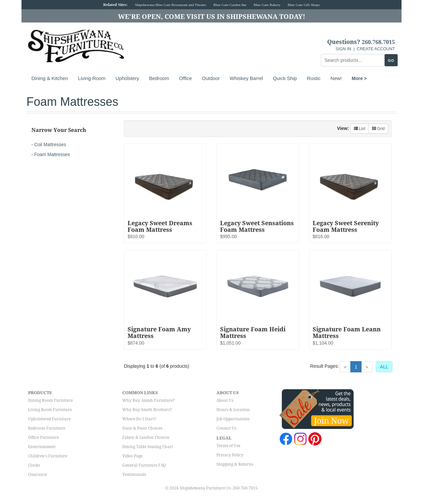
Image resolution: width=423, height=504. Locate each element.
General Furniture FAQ (144, 465)
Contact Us (226, 428)
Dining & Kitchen (50, 78)
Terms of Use (228, 446)
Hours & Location (233, 410)
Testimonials (134, 475)
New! (336, 78)
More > (359, 78)
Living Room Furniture (50, 410)
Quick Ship (285, 78)
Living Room (92, 78)
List (360, 129)
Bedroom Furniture (47, 428)
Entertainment (42, 447)
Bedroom (159, 78)
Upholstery (127, 78)
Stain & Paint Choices (142, 428)
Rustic (314, 78)
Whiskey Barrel (246, 78)
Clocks (34, 465)
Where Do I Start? (139, 419)
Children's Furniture (48, 456)
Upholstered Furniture (49, 419)
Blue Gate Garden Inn (230, 5)
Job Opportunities (233, 419)
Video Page (132, 456)
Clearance (38, 475)
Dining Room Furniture (50, 400)
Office (186, 78)
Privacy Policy (230, 455)
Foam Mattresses (52, 154)
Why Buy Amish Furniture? (149, 400)
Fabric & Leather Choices (146, 438)
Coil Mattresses (50, 145)
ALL (384, 367)
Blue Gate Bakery (267, 5)
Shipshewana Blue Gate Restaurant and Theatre (171, 5)
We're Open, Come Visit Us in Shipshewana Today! (212, 17)
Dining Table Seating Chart (148, 447)
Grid (378, 129)
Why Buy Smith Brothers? (147, 410)
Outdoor (211, 78)
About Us (225, 400)
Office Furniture (43, 438)
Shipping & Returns (235, 464)
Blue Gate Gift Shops (304, 5)
